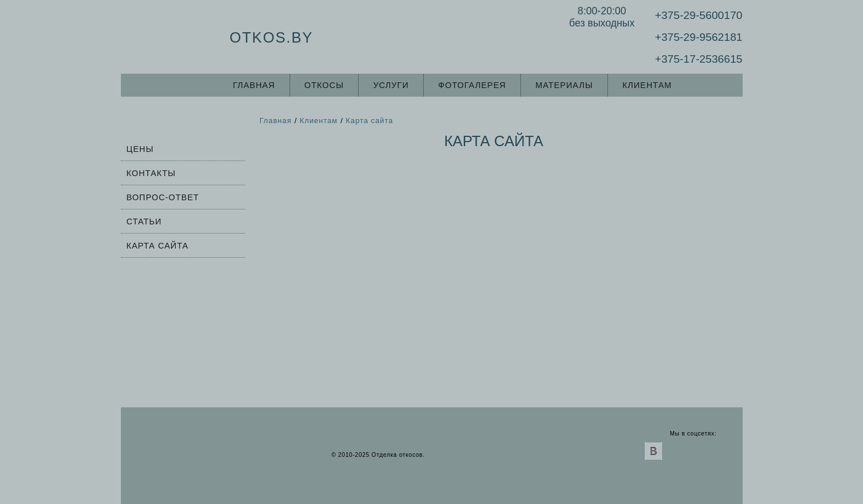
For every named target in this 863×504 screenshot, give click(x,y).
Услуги (391, 85)
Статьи (144, 222)
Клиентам (647, 85)
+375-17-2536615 (698, 59)
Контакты (151, 173)
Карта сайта (158, 246)
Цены (140, 149)
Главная (254, 85)
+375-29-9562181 (698, 37)
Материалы (564, 85)
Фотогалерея (472, 85)
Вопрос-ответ (163, 197)
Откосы (324, 85)
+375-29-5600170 (698, 15)
